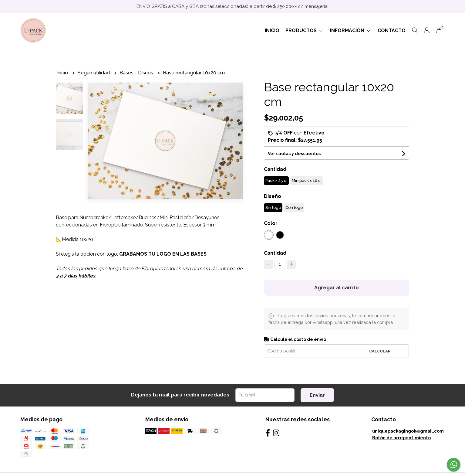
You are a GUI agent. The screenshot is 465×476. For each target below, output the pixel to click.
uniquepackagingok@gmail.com (408, 431)
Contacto (392, 31)
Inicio (272, 31)
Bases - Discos (137, 73)
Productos (305, 31)
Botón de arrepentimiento (401, 438)
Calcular (380, 351)
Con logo (294, 207)
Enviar (317, 395)
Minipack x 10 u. (307, 180)
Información (351, 31)
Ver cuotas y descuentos (294, 154)
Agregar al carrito (337, 288)
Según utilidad (94, 73)
